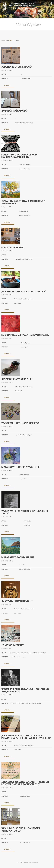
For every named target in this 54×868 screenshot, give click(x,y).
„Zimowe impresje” (13, 645)
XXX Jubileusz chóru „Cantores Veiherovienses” (21, 829)
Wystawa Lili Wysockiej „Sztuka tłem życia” (25, 512)
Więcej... (8, 85)
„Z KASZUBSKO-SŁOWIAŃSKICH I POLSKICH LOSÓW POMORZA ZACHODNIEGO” (25, 783)
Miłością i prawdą (13, 247)
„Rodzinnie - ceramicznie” (17, 379)
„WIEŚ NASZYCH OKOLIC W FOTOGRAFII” (24, 291)
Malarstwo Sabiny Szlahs (18, 557)
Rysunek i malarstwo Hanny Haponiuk (25, 335)
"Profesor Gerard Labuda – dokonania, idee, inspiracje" (26, 690)
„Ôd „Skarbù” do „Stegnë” (17, 67)
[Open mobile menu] (51, 3)
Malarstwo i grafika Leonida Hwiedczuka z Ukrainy (20, 156)
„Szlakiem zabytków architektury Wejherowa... (23, 202)
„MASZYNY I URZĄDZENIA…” (17, 601)
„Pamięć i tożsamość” (15, 111)
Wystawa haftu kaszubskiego (20, 423)
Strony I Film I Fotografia (22, 862)
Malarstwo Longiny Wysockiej (21, 467)
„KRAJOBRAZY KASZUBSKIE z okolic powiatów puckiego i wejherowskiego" (26, 737)
